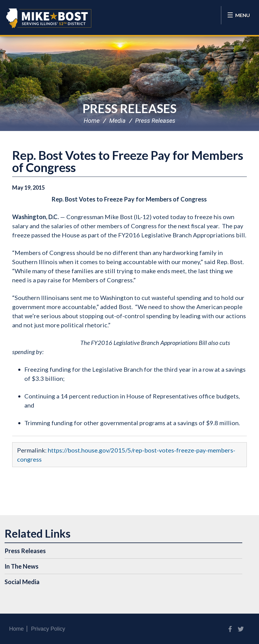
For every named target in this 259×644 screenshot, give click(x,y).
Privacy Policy (48, 629)
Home (92, 121)
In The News (21, 566)
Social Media (22, 582)
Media (117, 121)
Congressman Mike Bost (49, 18)
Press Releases (129, 108)
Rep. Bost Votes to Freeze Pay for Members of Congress (128, 161)
